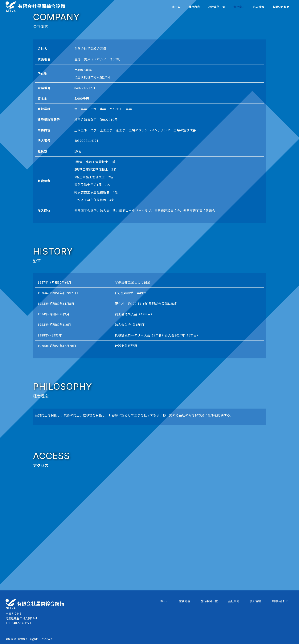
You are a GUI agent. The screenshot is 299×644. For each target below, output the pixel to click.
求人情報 (255, 601)
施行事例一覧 (209, 601)
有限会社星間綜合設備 (35, 6)
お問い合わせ (280, 601)
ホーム (164, 601)
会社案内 (234, 601)
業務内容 (185, 601)
